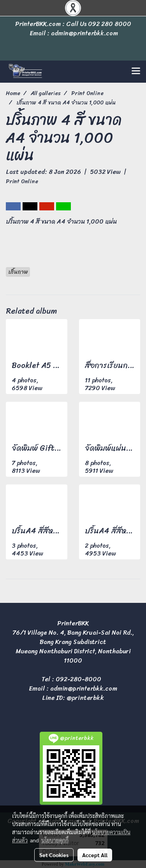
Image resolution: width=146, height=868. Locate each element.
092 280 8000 (110, 24)
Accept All (95, 855)
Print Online (22, 181)
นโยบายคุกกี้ (55, 840)
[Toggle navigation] (136, 71)
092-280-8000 (78, 679)
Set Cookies (54, 855)
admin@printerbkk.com (84, 688)
